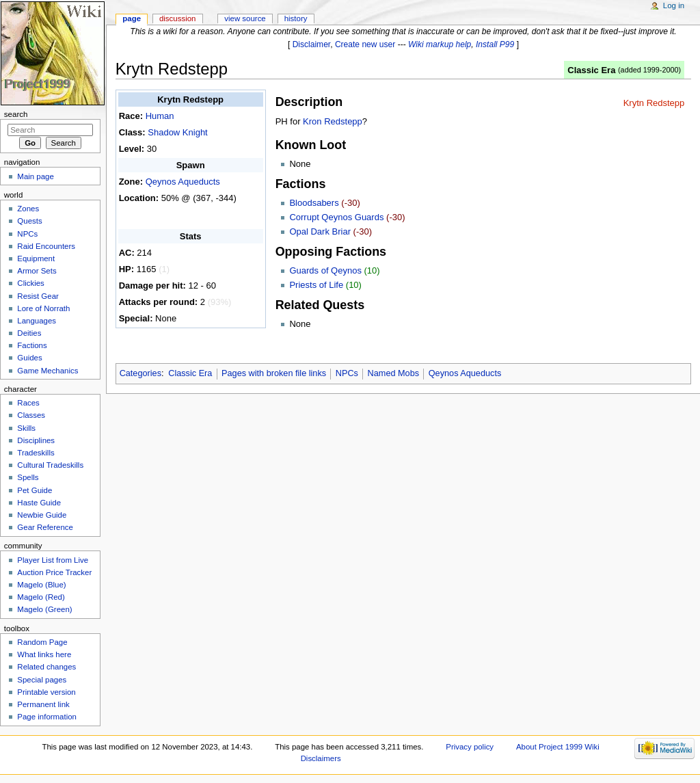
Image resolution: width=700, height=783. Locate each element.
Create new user (365, 44)
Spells (28, 477)
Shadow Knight (177, 132)
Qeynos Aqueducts (183, 182)
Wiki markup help (440, 44)
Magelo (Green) (44, 609)
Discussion (177, 18)
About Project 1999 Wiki (558, 747)
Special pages (42, 680)
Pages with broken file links (274, 373)
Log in (674, 5)
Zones (28, 209)
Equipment (36, 258)
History (296, 18)
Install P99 (495, 44)
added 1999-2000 (650, 70)
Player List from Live (53, 560)
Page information (47, 717)
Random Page (42, 642)
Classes (31, 415)
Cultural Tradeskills (50, 465)
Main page (36, 176)
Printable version (46, 692)
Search (16, 114)
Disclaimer (312, 44)
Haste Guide (39, 503)
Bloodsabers (314, 203)
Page (132, 18)
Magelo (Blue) (41, 585)
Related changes (46, 667)
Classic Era (591, 70)
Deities (29, 333)
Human (160, 116)
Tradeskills (36, 453)
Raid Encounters (46, 246)
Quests (29, 221)
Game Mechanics (48, 371)
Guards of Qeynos (325, 270)
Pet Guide (35, 490)
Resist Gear (38, 296)
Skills (26, 428)
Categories (140, 373)
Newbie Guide (42, 515)
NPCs (347, 373)
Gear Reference (45, 527)
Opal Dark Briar (320, 231)
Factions (32, 345)
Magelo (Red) (41, 597)
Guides (29, 358)
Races (28, 403)
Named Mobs (393, 373)
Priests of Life (316, 285)
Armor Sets (37, 271)
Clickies (30, 283)
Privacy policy (470, 747)
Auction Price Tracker (54, 572)
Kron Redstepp (333, 121)
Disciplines (36, 440)
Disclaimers (321, 758)
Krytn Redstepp (654, 103)
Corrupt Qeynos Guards (336, 217)
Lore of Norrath (43, 308)
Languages (37, 321)
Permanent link (43, 704)
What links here (44, 654)
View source (245, 18)
